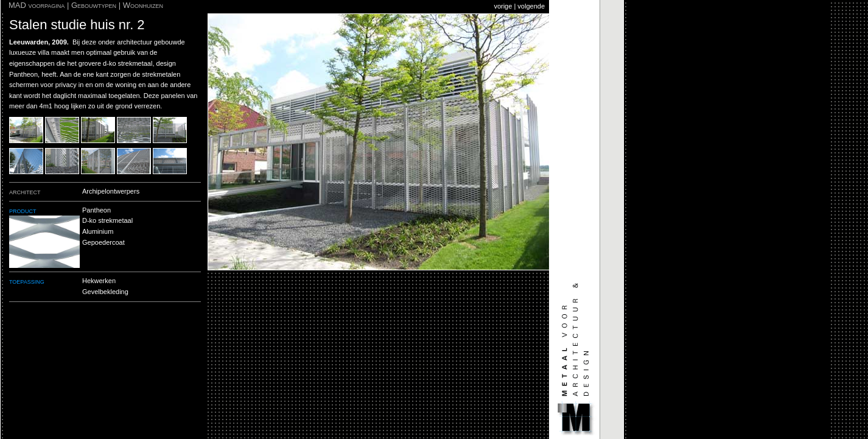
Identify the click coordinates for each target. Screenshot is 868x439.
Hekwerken (99, 281)
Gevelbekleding (105, 292)
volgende (531, 6)
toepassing (27, 281)
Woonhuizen (143, 5)
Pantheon (96, 210)
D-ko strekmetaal (107, 220)
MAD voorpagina (37, 5)
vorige (503, 6)
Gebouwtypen (94, 5)
